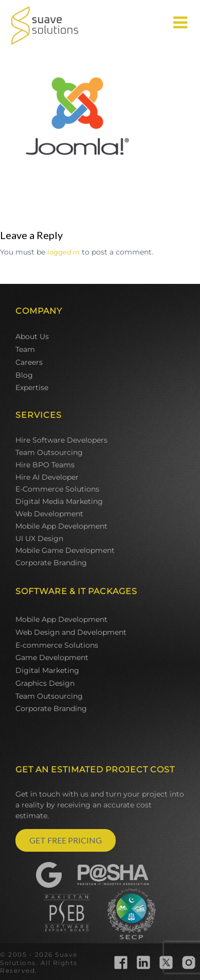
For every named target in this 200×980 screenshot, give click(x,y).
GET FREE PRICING (66, 840)
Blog (24, 375)
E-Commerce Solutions (57, 489)
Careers (29, 362)
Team (25, 349)
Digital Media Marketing (59, 501)
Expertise (32, 387)
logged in (63, 252)
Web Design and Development (71, 632)
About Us (32, 336)
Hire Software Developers (61, 440)
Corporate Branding (51, 563)
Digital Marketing (47, 670)
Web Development (49, 514)
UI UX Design (39, 538)
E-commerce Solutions (57, 645)
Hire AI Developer (47, 477)
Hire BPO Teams (45, 465)
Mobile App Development (61, 526)
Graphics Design (45, 683)
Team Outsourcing (49, 452)
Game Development (52, 657)
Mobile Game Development (65, 550)
